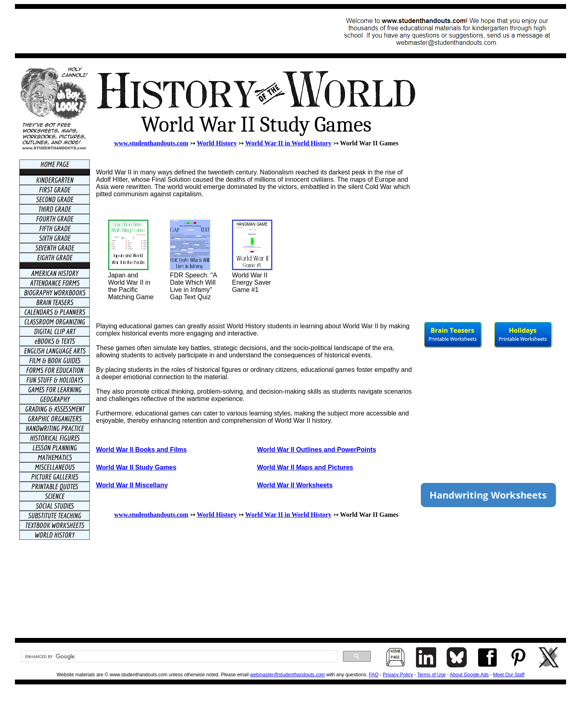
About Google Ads (469, 675)
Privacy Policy (398, 675)
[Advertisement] (167, 31)
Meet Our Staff (509, 675)
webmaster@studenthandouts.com (288, 675)
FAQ (374, 675)
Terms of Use (432, 675)
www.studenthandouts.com (151, 143)
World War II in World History (288, 143)
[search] (178, 657)
